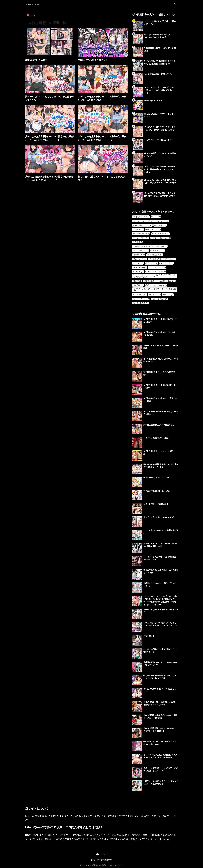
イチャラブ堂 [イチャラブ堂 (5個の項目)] (158, 250)
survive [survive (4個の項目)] (171, 259)
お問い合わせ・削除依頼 (102, 860)
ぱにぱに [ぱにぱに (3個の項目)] (168, 295)
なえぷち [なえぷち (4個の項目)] (138, 263)
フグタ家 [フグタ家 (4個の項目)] (138, 272)
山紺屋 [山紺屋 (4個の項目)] (137, 281)
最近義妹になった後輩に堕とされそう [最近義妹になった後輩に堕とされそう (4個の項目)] (160, 281)
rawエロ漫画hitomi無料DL (43, 4)
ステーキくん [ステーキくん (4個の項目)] (167, 263)
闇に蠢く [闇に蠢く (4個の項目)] (138, 285)
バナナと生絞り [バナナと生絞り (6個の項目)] (141, 238)
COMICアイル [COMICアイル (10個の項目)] (141, 221)
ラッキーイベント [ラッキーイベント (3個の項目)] (142, 299)
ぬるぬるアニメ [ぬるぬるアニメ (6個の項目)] (153, 230)
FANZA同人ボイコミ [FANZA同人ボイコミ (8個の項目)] (143, 225)
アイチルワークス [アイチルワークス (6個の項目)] (142, 234)
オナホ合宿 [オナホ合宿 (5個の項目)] (139, 255)
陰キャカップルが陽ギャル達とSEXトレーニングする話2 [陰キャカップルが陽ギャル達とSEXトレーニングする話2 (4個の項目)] (154, 290)
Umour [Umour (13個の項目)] (156, 217)
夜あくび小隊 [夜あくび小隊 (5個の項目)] (140, 259)
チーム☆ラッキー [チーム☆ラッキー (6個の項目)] (161, 234)
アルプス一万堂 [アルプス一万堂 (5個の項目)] (141, 250)
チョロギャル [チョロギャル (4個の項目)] (140, 267)
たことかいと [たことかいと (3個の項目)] (140, 295)
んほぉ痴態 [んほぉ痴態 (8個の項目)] (161, 225)
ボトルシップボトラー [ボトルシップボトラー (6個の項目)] (161, 238)
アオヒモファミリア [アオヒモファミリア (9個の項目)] (160, 221)
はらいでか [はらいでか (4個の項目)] (152, 263)
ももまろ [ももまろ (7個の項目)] (138, 230)
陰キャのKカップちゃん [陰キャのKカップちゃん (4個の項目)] (157, 285)
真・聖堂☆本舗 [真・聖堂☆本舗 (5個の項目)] (157, 259)
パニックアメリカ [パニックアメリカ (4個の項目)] (158, 267)
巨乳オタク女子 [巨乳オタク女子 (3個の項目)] (160, 299)
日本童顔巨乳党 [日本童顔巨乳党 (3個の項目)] (141, 303)
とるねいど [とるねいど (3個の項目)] (155, 295)
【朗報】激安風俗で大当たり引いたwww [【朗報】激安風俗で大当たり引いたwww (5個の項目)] (150, 246)
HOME (102, 854)
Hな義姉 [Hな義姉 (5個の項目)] (138, 242)
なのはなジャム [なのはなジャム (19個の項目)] (141, 217)
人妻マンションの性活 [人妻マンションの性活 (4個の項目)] (156, 272)
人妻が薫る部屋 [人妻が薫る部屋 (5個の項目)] (155, 255)
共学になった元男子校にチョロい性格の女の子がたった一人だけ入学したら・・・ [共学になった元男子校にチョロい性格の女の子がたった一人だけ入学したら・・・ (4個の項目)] (154, 276)
